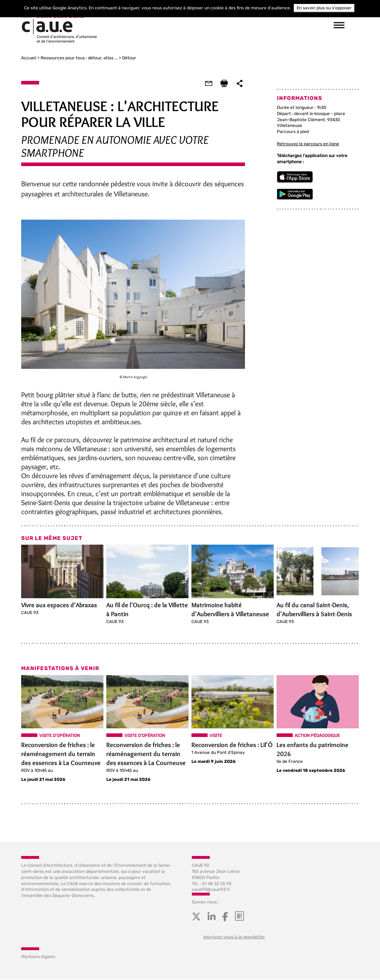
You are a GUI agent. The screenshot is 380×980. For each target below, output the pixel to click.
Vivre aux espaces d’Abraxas (59, 605)
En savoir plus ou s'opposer (324, 8)
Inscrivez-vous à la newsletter (234, 938)
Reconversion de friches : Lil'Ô (232, 745)
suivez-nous (251, 25)
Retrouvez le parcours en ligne (308, 144)
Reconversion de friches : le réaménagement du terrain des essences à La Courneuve (61, 754)
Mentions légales (38, 957)
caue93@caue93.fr (211, 890)
